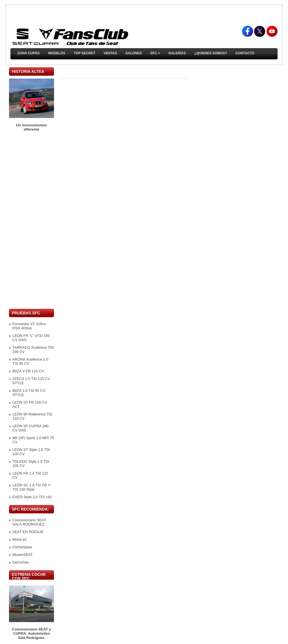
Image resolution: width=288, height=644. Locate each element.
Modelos (57, 53)
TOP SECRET (84, 53)
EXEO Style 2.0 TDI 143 (32, 497)
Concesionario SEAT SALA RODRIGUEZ (29, 522)
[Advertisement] (31, 220)
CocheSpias (22, 547)
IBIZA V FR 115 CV (28, 371)
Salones (134, 53)
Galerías (177, 53)
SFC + (155, 53)
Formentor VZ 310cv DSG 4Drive (29, 326)
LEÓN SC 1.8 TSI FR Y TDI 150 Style (31, 487)
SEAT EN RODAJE (28, 532)
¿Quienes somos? (211, 53)
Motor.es (19, 539)
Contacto (245, 53)
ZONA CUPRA (29, 53)
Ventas (110, 53)
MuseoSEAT (22, 555)
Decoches (21, 562)
